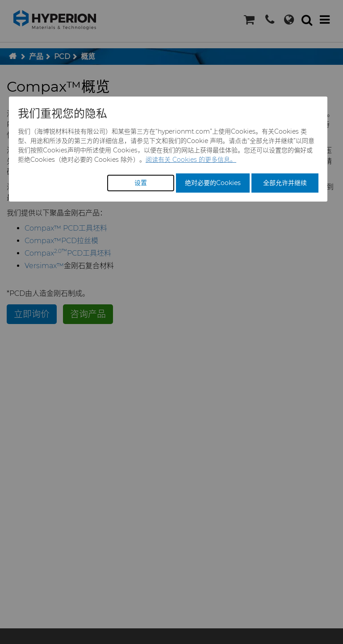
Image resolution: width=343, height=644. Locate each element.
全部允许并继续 (285, 183)
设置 (141, 183)
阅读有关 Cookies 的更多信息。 (191, 160)
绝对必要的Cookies (213, 183)
